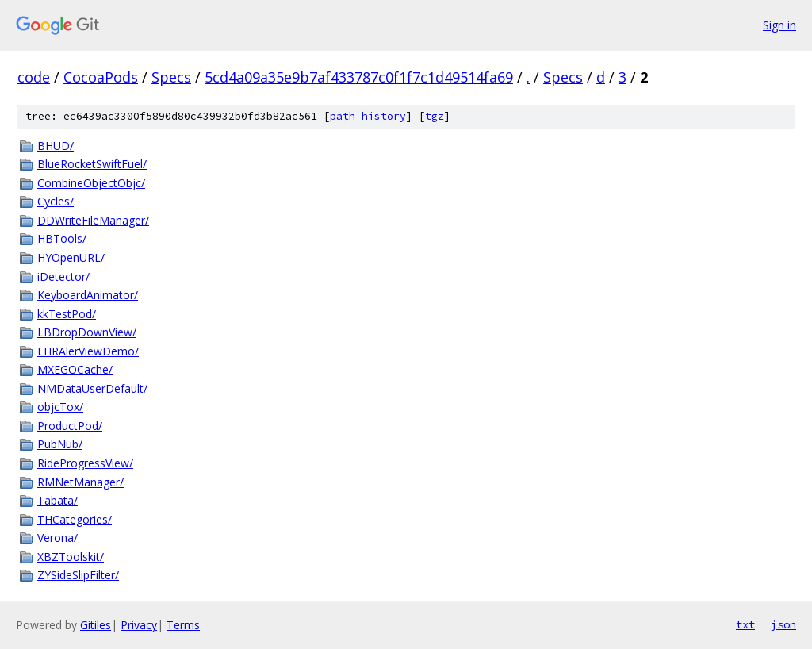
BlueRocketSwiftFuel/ (92, 164)
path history (368, 116)
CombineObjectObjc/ (91, 183)
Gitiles (96, 625)
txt (745, 624)
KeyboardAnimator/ (88, 295)
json (783, 624)
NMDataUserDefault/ (92, 388)
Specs (171, 77)
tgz (435, 116)
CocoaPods (101, 77)
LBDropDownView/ (87, 332)
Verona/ (57, 538)
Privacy (139, 625)
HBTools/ (62, 238)
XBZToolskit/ (71, 557)
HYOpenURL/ (71, 257)
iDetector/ (63, 276)
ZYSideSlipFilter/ (78, 575)
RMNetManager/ (80, 482)
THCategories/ (75, 519)
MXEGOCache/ (75, 369)
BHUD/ (56, 146)
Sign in (779, 25)
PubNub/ (60, 444)
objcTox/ (60, 407)
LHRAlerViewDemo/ (88, 351)
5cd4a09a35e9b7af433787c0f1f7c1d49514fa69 (359, 77)
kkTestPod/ (67, 314)
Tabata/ (57, 500)
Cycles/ (56, 201)
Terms (183, 625)
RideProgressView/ (85, 463)
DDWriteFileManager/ (93, 220)
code (34, 77)
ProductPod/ (70, 426)
